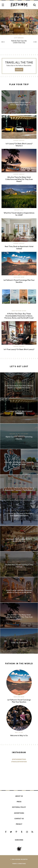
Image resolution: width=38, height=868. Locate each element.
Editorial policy (19, 807)
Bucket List (19, 210)
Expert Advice (19, 140)
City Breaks (19, 38)
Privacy (19, 824)
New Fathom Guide (19, 311)
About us (19, 796)
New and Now (19, 277)
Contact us (19, 819)
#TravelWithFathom (19, 762)
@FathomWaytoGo (19, 759)
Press (19, 802)
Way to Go (19, 732)
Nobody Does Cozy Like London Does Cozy (19, 42)
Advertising (19, 813)
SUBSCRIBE (19, 70)
